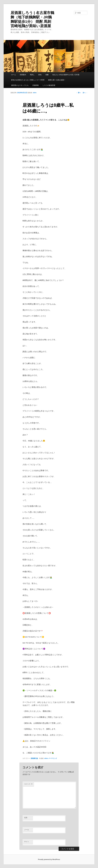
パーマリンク (53, 758)
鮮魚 (40, 75)
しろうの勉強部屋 (49, 85)
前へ (78, 93)
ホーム (14, 75)
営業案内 (23, 75)
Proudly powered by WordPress (49, 859)
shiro (35, 93)
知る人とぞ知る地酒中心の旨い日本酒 (66, 75)
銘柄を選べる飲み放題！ (57, 80)
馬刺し (32, 75)
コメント (28, 784)
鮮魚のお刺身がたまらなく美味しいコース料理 (28, 80)
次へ (85, 93)
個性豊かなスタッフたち (20, 85)
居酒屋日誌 (34, 758)
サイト (27, 842)
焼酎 (47, 75)
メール (27, 830)
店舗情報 (36, 85)
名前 (26, 818)
